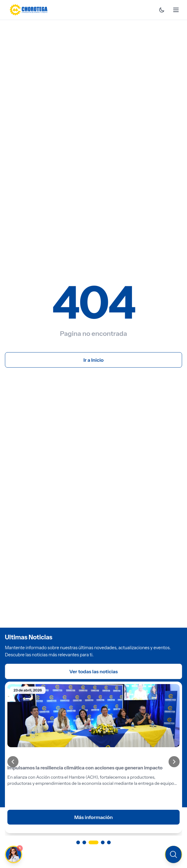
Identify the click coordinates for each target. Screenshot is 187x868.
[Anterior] (13, 762)
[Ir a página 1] (78, 842)
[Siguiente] (174, 762)
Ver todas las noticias (94, 671)
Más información (93, 817)
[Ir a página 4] (103, 842)
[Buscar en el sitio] (173, 854)
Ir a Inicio (94, 360)
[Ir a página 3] (94, 842)
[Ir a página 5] (109, 842)
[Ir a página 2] (84, 842)
